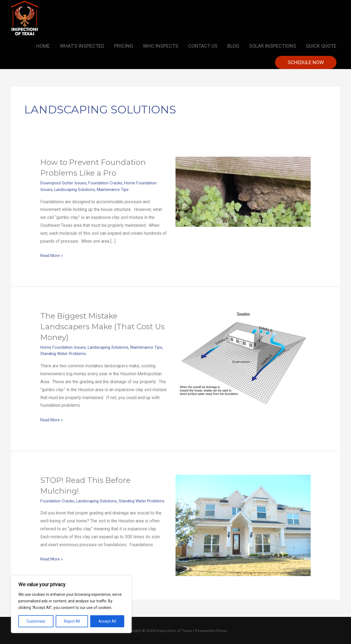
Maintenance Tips (118, 189)
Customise (36, 621)
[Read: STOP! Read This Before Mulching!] (243, 524)
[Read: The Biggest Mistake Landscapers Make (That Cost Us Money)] (243, 358)
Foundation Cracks (109, 183)
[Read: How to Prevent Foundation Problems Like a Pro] (243, 191)
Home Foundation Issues (64, 347)
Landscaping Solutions (77, 189)
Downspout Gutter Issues (65, 183)
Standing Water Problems (75, 353)
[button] (306, 62)
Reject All (72, 621)
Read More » (53, 255)
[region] (71, 604)
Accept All (107, 621)
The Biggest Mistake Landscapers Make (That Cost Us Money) (101, 326)
